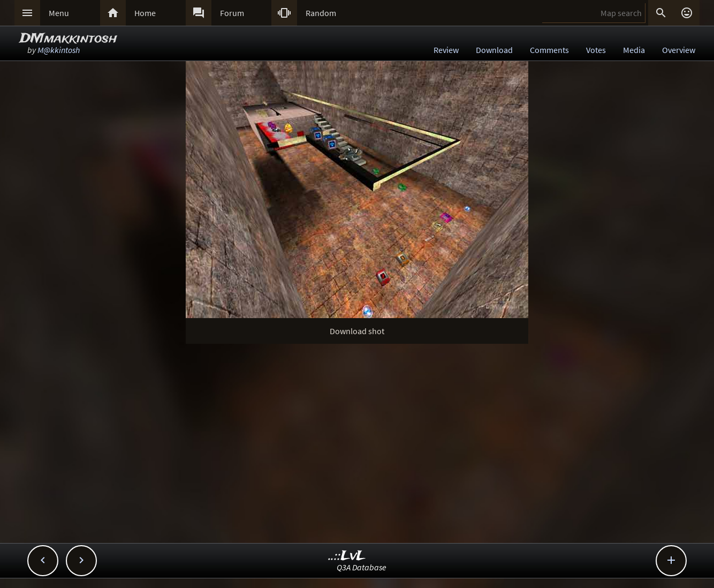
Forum (232, 13)
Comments (549, 50)
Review (446, 50)
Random (321, 13)
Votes (596, 50)
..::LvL (347, 556)
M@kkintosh (59, 50)
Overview (679, 50)
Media (634, 50)
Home (145, 13)
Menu (59, 13)
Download (494, 50)
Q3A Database (362, 567)
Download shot (357, 331)
